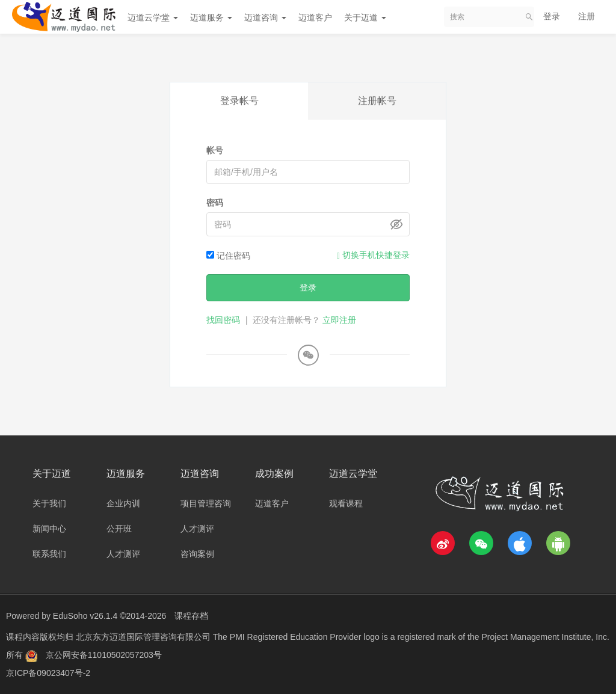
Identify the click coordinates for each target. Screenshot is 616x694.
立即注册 (339, 320)
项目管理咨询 (206, 503)
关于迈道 (365, 17)
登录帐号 (239, 101)
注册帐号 (377, 101)
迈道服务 (211, 17)
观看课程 (346, 503)
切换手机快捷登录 (373, 255)
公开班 (119, 529)
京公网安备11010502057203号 (104, 655)
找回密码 (223, 320)
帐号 (215, 150)
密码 (215, 203)
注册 (587, 16)
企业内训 (123, 503)
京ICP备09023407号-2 (48, 673)
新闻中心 (49, 529)
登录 (552, 16)
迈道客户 (315, 17)
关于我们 (49, 503)
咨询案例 (197, 554)
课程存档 (191, 616)
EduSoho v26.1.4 (85, 616)
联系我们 (49, 554)
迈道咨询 (265, 17)
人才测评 (123, 554)
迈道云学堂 (153, 17)
